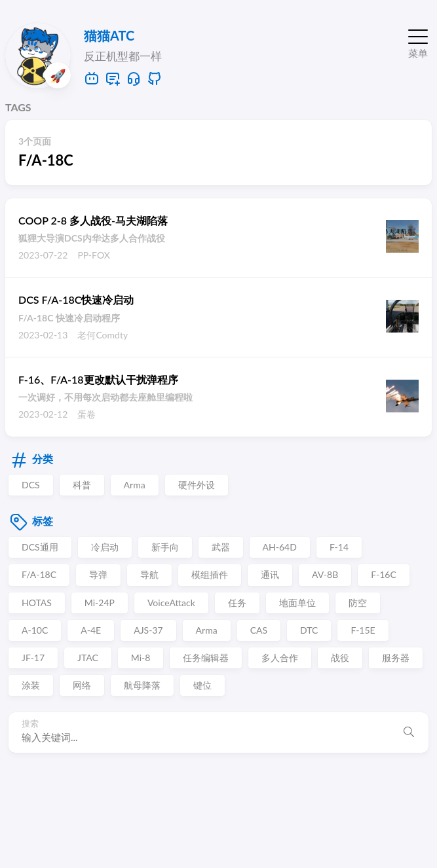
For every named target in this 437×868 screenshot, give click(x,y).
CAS (259, 630)
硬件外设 (197, 485)
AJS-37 (148, 630)
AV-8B (325, 574)
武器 (221, 547)
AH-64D (280, 547)
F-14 (339, 547)
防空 (358, 603)
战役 (340, 658)
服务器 (396, 658)
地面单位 (297, 603)
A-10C (35, 630)
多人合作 (280, 658)
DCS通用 (40, 547)
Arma (135, 485)
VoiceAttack (171, 603)
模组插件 (210, 574)
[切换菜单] (418, 42)
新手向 (165, 547)
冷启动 (105, 547)
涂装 (31, 685)
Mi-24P (100, 603)
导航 (149, 574)
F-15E (363, 630)
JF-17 (33, 658)
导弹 (98, 574)
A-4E (91, 630)
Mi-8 (141, 658)
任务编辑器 (206, 658)
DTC (309, 630)
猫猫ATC (109, 35)
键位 (202, 685)
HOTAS (37, 603)
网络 (82, 685)
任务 (237, 603)
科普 (82, 485)
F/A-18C (39, 574)
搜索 (30, 724)
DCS (31, 485)
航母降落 (142, 685)
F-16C (384, 574)
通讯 (270, 574)
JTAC (88, 658)
